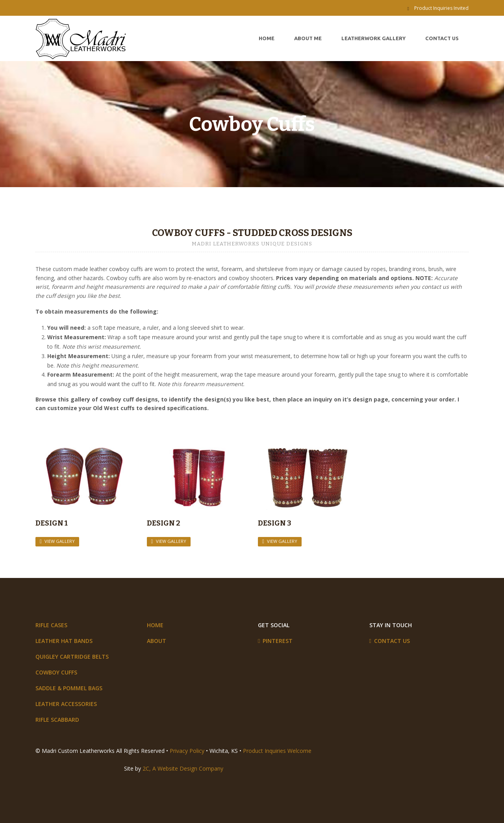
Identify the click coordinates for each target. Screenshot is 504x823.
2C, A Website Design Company (183, 768)
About (157, 641)
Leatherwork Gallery (373, 38)
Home (267, 38)
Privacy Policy (187, 751)
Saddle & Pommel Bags (69, 688)
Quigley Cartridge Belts (72, 657)
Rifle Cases (51, 625)
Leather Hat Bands (64, 641)
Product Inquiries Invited (441, 8)
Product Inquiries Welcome (277, 751)
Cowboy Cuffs (56, 672)
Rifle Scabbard (57, 720)
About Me (308, 38)
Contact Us (442, 38)
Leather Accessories (66, 704)
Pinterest (278, 641)
